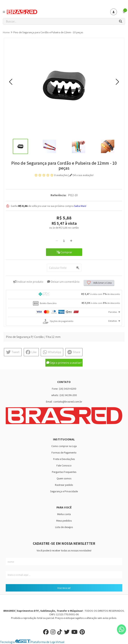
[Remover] (57, 241)
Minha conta (64, 514)
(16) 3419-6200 (68, 389)
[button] (11, 82)
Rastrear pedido (64, 485)
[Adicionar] (71, 241)
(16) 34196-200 (68, 395)
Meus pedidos (64, 521)
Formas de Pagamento (64, 452)
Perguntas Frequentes (64, 472)
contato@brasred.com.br (68, 401)
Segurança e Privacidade (64, 491)
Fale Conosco (64, 465)
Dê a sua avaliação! (81, 175)
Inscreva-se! (64, 588)
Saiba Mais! (80, 206)
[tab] (64, 295)
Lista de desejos (64, 527)
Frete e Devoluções (64, 459)
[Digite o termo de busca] (60, 21)
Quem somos (64, 478)
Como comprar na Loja (64, 446)
